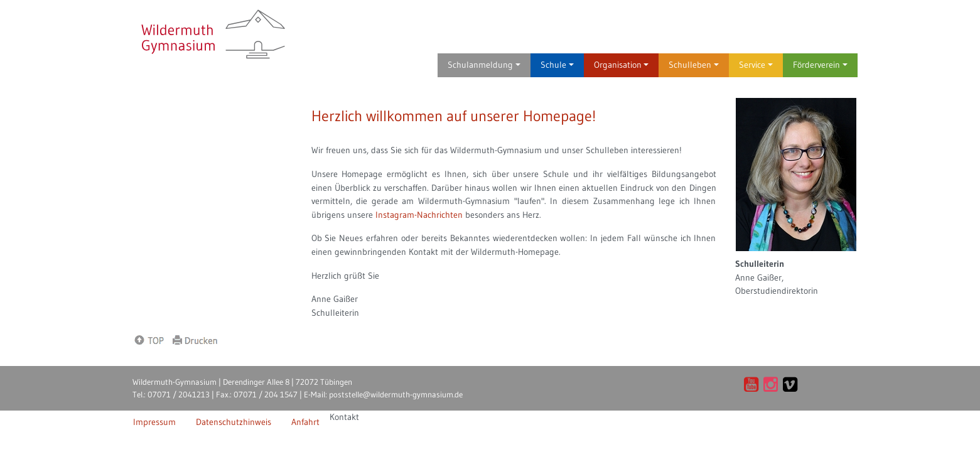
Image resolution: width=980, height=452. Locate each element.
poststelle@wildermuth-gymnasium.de (396, 394)
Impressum (154, 422)
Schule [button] (557, 65)
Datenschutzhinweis (234, 422)
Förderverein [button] (820, 65)
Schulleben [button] (694, 65)
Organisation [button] (622, 65)
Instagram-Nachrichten (419, 215)
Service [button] (756, 65)
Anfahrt (305, 422)
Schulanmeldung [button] (484, 65)
